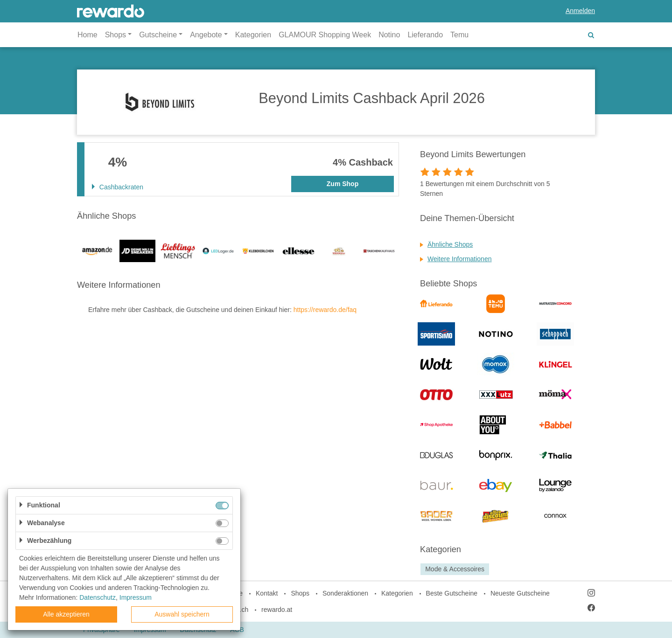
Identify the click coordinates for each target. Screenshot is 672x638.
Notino (389, 35)
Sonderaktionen (345, 593)
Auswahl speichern (182, 614)
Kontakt (267, 593)
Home (87, 35)
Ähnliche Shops (450, 244)
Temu (459, 35)
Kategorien (253, 35)
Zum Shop (343, 184)
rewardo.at (277, 610)
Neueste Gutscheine (520, 593)
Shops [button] (115, 35)
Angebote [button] (206, 35)
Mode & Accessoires (455, 569)
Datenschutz (98, 597)
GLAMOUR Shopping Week (325, 35)
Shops (300, 593)
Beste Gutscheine (452, 593)
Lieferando (425, 35)
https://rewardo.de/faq (325, 310)
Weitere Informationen (459, 259)
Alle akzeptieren (66, 614)
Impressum (136, 597)
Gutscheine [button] (158, 35)
